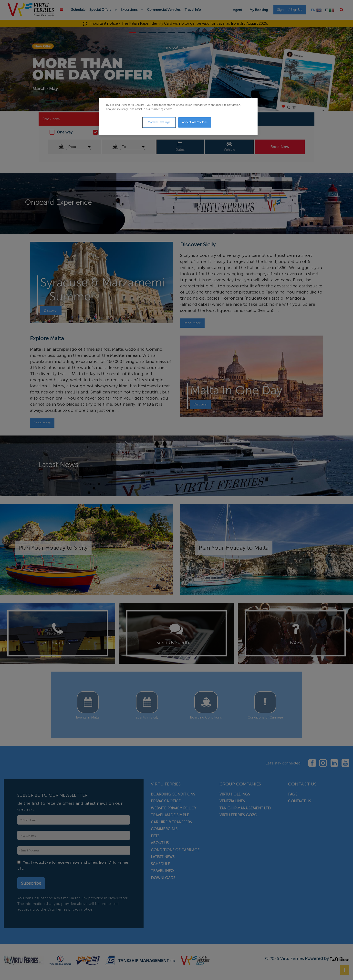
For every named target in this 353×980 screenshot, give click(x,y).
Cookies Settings (159, 122)
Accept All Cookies (195, 122)
